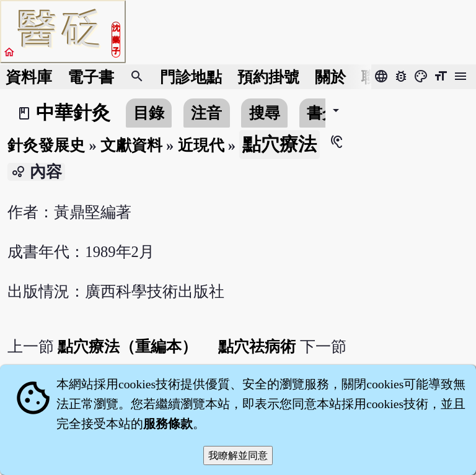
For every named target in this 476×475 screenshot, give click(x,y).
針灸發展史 (46, 145)
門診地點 (191, 77)
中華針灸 (73, 113)
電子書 (91, 77)
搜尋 (265, 113)
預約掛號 (268, 77)
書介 (322, 113)
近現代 (201, 145)
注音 (206, 113)
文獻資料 (131, 145)
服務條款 (168, 424)
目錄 (149, 113)
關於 (330, 77)
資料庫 (29, 77)
